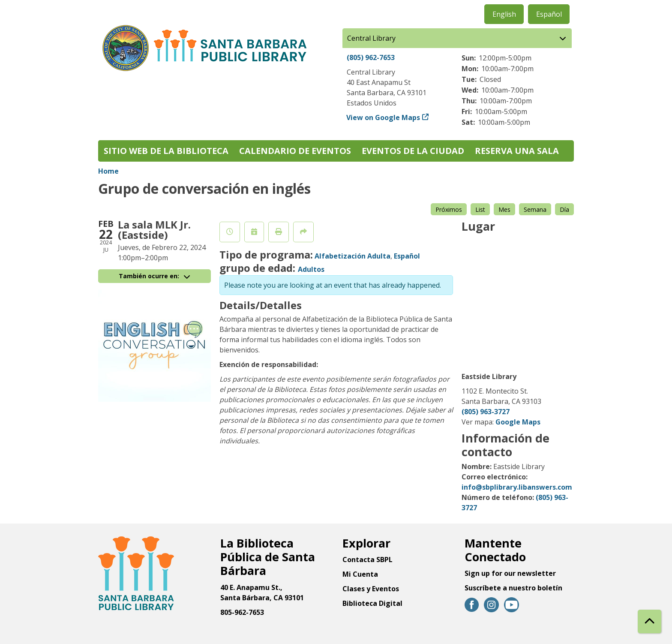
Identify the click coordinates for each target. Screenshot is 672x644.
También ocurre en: (154, 276)
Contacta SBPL (367, 560)
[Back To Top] (649, 621)
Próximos (449, 209)
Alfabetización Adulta (352, 256)
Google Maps (518, 422)
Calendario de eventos (295, 151)
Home (108, 171)
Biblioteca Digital (372, 603)
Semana (535, 209)
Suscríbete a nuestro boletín (513, 588)
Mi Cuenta (360, 574)
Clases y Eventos (371, 589)
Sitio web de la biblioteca (166, 151)
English (504, 14)
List (480, 209)
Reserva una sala (517, 151)
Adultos (311, 269)
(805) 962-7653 (371, 57)
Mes (504, 209)
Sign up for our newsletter (510, 573)
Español (549, 14)
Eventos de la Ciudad (413, 151)
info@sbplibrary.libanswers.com (517, 487)
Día (564, 209)
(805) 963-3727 (486, 412)
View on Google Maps (383, 117)
